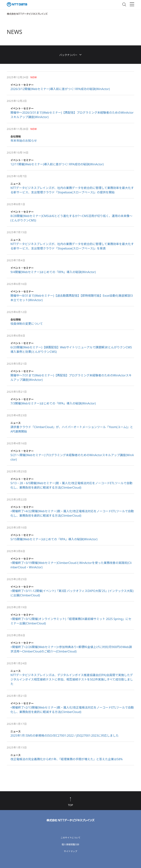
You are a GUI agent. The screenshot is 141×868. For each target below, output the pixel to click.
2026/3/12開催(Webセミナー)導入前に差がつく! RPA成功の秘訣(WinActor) (60, 89)
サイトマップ (70, 851)
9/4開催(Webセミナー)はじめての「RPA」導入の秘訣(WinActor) (53, 272)
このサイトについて (71, 838)
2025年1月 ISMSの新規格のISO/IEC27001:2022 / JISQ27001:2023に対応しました (65, 736)
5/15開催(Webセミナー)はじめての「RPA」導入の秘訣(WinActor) (54, 539)
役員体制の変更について (27, 324)
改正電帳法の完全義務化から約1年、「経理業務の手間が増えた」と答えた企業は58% (67, 759)
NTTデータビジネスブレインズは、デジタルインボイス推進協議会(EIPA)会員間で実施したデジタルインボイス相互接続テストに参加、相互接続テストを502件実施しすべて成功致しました (72, 679)
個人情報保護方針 (70, 844)
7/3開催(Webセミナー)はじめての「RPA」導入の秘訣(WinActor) (53, 403)
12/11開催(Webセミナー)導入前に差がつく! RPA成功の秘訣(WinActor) (57, 164)
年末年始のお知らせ (24, 141)
